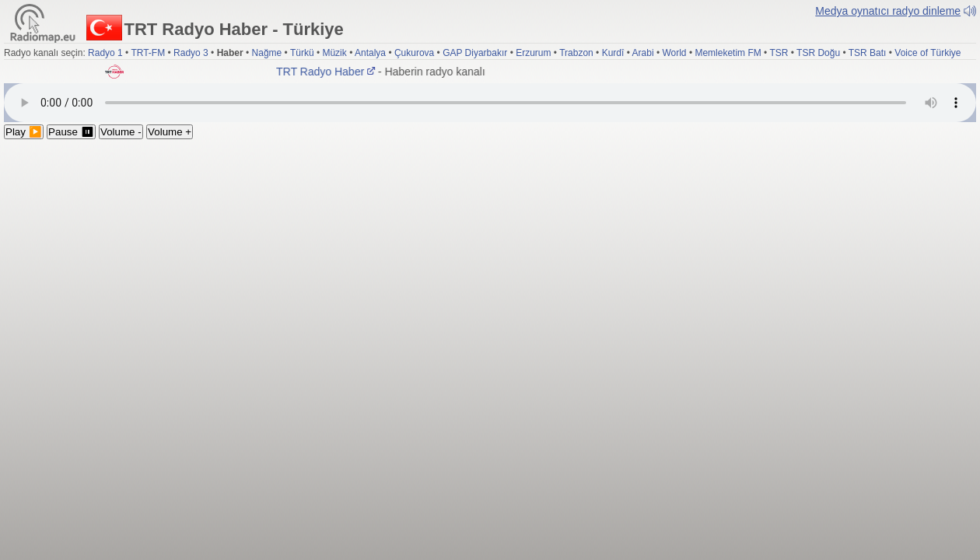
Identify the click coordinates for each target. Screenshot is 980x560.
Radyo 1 (105, 53)
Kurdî (613, 53)
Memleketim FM (728, 53)
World (674, 53)
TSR (779, 53)
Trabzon (576, 53)
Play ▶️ (24, 132)
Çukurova (414, 53)
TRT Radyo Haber (328, 72)
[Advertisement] (490, 256)
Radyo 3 (191, 53)
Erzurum (533, 53)
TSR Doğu (818, 53)
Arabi (643, 53)
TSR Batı (868, 53)
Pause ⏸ (71, 132)
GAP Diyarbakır (475, 53)
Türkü (302, 53)
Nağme (267, 53)
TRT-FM (148, 53)
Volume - (121, 132)
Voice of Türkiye (927, 53)
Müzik (334, 53)
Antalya (370, 53)
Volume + (170, 132)
